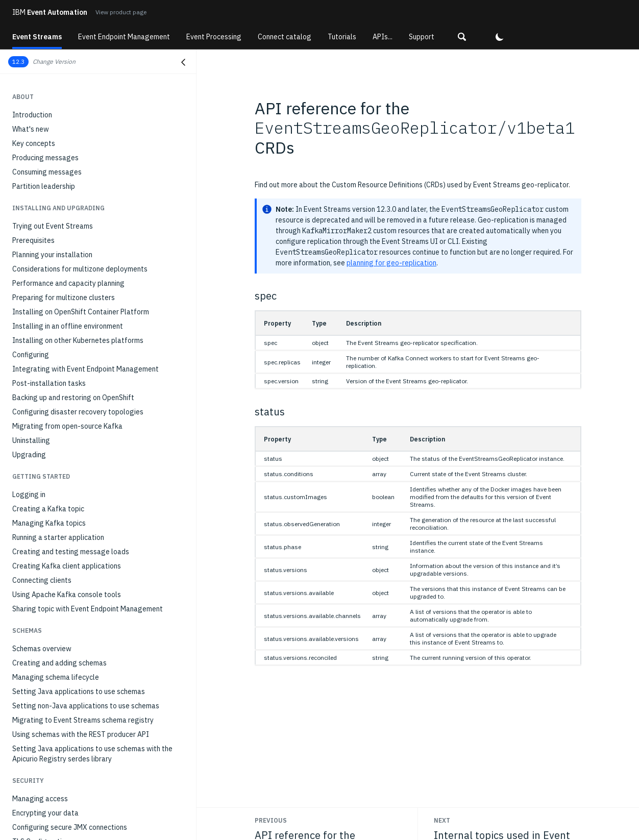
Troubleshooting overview (54, 452)
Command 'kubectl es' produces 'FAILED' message (92, 586)
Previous (271, 820)
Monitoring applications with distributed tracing (88, 201)
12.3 (18, 61)
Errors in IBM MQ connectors (57, 790)
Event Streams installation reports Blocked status (92, 495)
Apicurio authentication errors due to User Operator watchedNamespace (94, 747)
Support (422, 37)
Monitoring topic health (49, 172)
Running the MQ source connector (65, 75)
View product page (121, 12)
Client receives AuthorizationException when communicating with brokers (83, 673)
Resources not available (51, 480)
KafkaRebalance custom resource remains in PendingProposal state (82, 771)
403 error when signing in (52, 629)
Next (442, 820)
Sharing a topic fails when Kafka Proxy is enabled (90, 805)
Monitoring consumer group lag (62, 186)
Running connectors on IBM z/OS (64, 104)
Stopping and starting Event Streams (71, 315)
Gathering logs (36, 466)
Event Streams (37, 37)
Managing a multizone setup (57, 301)
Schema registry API (45, 412)
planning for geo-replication (391, 263)
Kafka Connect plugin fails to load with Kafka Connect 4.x (98, 824)
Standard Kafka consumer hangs (64, 548)
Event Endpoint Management (124, 37)
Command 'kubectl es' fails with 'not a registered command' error (90, 567)
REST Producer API (42, 398)
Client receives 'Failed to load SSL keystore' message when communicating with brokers (97, 698)
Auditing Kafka (36, 215)
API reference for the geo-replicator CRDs (84, 369)
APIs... (383, 37)
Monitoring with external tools (60, 229)
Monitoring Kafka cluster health (63, 158)
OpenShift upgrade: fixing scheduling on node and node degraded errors (99, 722)
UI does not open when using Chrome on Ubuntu (88, 601)
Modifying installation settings (61, 243)
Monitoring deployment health (60, 143)
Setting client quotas (46, 286)
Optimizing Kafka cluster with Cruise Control (83, 258)
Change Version (54, 61)
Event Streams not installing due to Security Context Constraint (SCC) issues (96, 649)
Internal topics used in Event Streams (72, 383)
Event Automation (50, 12)
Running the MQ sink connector (60, 89)
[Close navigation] (183, 62)
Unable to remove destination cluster (71, 615)
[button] (462, 37)
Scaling (24, 272)
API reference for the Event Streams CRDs (80, 355)
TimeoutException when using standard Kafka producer (85, 528)
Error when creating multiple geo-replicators (84, 509)
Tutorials (342, 37)
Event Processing (214, 37)
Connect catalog (285, 37)
